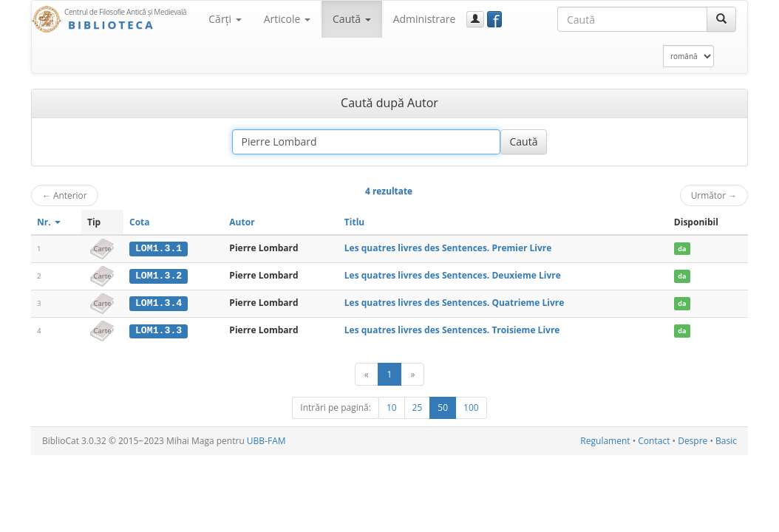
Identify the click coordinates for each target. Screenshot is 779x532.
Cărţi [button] (225, 19)
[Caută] (721, 19)
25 (418, 407)
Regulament (605, 440)
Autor (242, 222)
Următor (714, 195)
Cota (140, 222)
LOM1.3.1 (159, 248)
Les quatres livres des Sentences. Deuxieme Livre (453, 275)
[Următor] (412, 374)
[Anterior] (367, 374)
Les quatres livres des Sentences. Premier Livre (448, 248)
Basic (726, 440)
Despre (693, 440)
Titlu (354, 222)
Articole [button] (287, 19)
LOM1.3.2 (159, 276)
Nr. (49, 222)
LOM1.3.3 (159, 330)
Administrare (425, 19)
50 (443, 407)
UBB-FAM (266, 440)
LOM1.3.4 (159, 302)
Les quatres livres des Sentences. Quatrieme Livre (454, 302)
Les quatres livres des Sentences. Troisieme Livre (452, 329)
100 (471, 407)
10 (392, 407)
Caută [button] (352, 19)
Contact (654, 440)
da (682, 249)
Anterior (65, 195)
